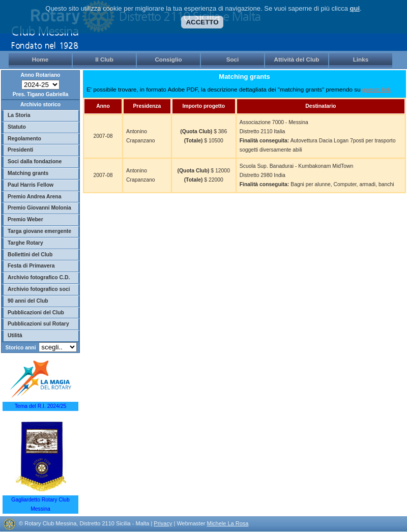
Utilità (15, 335)
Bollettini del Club (30, 255)
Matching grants (28, 173)
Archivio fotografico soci (39, 289)
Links (361, 59)
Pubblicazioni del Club (36, 313)
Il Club (104, 59)
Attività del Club (297, 59)
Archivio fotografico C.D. (39, 277)
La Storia (19, 115)
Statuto (17, 127)
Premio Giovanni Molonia (39, 208)
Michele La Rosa (227, 523)
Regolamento (24, 139)
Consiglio (168, 59)
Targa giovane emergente (39, 231)
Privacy (163, 523)
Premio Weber (25, 219)
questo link (376, 89)
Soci (233, 59)
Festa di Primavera (31, 266)
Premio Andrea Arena (34, 197)
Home (40, 59)
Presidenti (20, 150)
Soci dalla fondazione (35, 161)
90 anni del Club (28, 301)
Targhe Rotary (25, 243)
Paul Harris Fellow (31, 185)
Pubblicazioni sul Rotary (38, 324)
